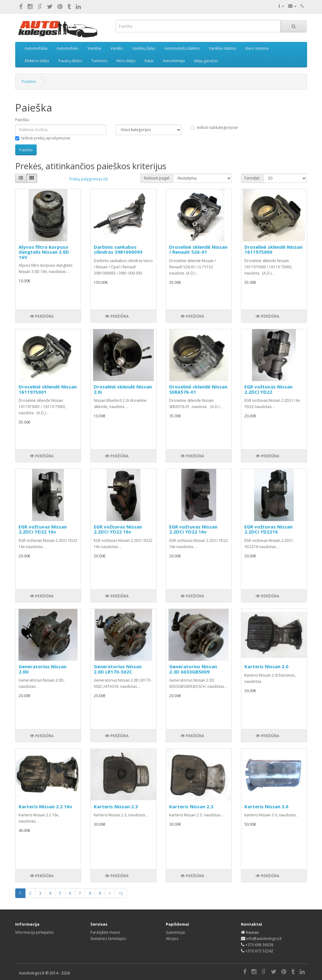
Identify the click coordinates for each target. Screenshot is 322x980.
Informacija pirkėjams (34, 932)
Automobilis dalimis (182, 48)
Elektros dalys (37, 61)
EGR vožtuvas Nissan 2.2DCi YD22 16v (43, 529)
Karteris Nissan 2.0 (266, 666)
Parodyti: (252, 178)
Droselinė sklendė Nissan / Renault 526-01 (198, 250)
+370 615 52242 (259, 951)
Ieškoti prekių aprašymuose (43, 138)
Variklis (117, 48)
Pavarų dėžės (70, 61)
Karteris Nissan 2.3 (116, 806)
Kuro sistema (257, 48)
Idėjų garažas (206, 61)
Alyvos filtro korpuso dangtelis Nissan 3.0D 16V (44, 252)
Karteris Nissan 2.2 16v (45, 806)
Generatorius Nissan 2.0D (43, 669)
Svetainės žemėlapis (108, 939)
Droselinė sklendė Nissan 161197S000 (273, 250)
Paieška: (22, 120)
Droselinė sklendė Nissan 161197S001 (48, 389)
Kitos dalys (126, 61)
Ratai (149, 61)
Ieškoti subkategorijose (214, 127)
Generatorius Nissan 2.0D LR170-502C (118, 669)
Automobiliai (36, 48)
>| (121, 893)
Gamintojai (175, 932)
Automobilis (68, 48)
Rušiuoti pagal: (157, 178)
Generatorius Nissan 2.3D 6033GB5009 (193, 669)
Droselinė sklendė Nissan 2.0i (123, 389)
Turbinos (99, 61)
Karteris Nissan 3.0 (266, 806)
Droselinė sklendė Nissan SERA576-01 (198, 389)
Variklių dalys (144, 48)
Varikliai (94, 48)
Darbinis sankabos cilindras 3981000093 (118, 250)
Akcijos (172, 939)
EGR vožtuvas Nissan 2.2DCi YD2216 (268, 529)
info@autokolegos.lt (264, 939)
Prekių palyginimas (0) (88, 179)
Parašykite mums (105, 932)
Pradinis (29, 82)
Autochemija (174, 61)
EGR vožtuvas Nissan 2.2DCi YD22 (268, 389)
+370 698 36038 (259, 945)
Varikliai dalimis (223, 48)
